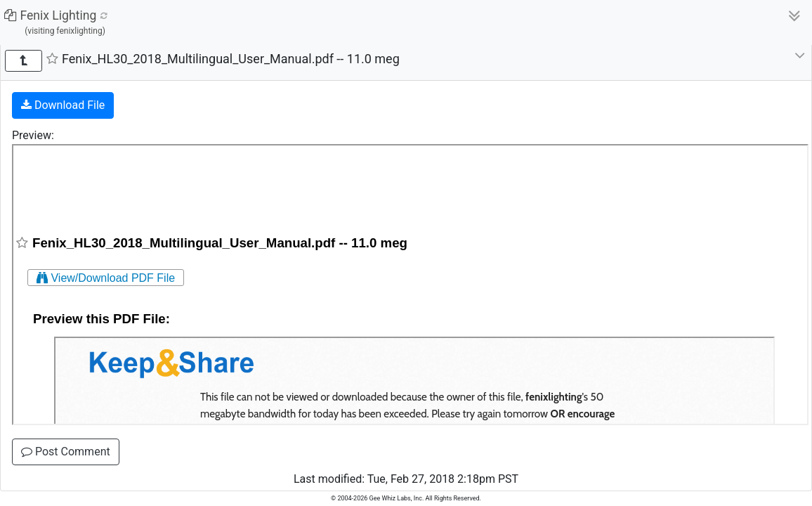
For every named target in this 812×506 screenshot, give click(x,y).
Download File (63, 105)
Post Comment (66, 452)
